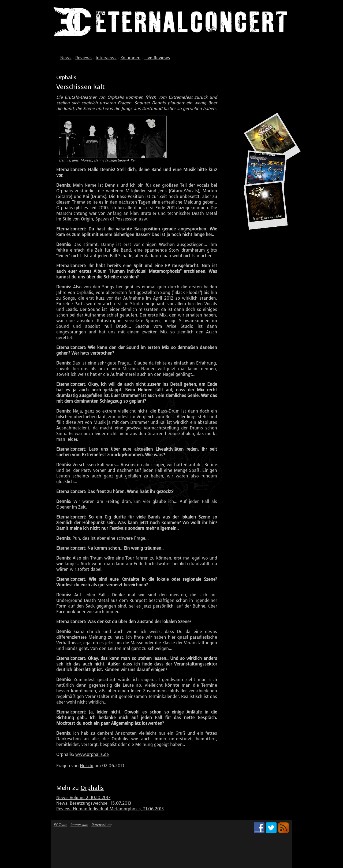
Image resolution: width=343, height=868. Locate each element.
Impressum (79, 825)
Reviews (83, 58)
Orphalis (92, 788)
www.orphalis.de (92, 754)
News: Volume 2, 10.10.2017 (83, 798)
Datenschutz (101, 825)
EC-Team (60, 825)
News (66, 58)
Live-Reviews (157, 58)
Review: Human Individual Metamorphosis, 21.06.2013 (110, 809)
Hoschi (87, 766)
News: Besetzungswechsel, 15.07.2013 (94, 803)
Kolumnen (130, 58)
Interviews (106, 58)
